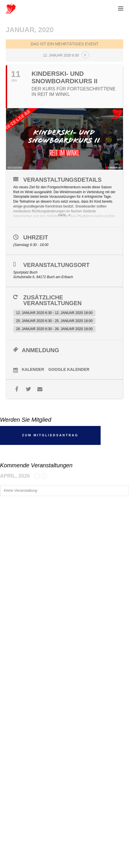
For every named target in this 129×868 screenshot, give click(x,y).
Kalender (33, 369)
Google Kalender (69, 369)
